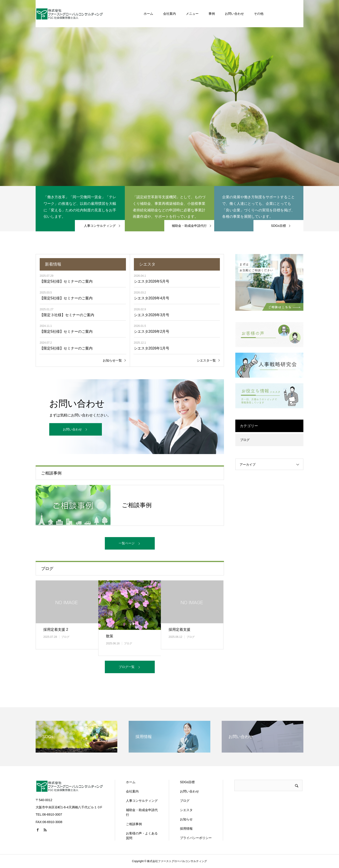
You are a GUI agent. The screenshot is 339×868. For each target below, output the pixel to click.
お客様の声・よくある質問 (142, 836)
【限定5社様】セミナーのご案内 (66, 281)
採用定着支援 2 (56, 630)
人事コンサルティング (142, 801)
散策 (110, 636)
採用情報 (186, 829)
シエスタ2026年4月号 (152, 298)
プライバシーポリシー (196, 838)
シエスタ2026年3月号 (152, 315)
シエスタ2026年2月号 (152, 331)
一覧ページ (127, 543)
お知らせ (186, 819)
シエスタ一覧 (206, 360)
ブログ (65, 637)
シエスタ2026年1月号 (152, 348)
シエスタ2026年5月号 (152, 281)
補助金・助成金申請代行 (142, 812)
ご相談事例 (134, 824)
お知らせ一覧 (112, 360)
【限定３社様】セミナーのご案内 (67, 315)
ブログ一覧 (127, 667)
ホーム (131, 782)
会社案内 (132, 791)
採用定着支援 (179, 630)
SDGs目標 (187, 782)
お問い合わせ (72, 429)
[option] (169, 93)
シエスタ (186, 810)
